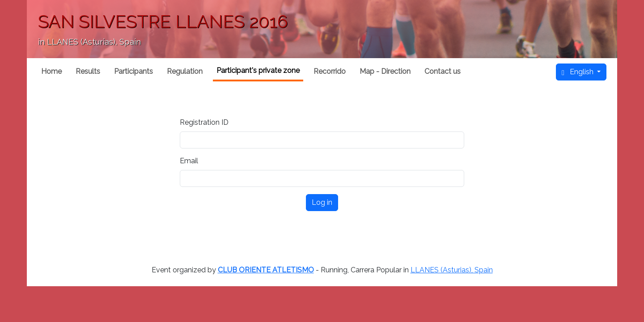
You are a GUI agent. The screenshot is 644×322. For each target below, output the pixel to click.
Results (88, 71)
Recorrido (330, 71)
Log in (322, 202)
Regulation (185, 71)
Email (189, 161)
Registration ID (204, 122)
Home (51, 71)
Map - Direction (385, 71)
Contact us (443, 71)
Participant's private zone (258, 70)
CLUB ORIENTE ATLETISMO (266, 270)
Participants (133, 71)
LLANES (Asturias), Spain (452, 270)
